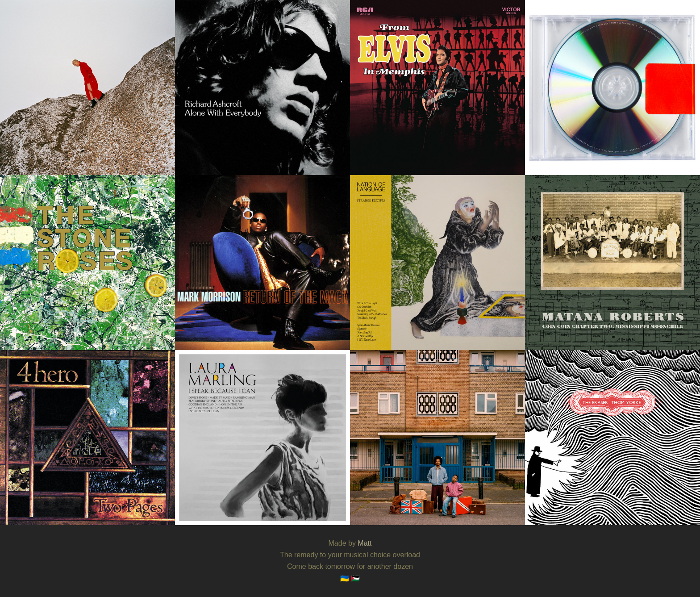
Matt (365, 543)
